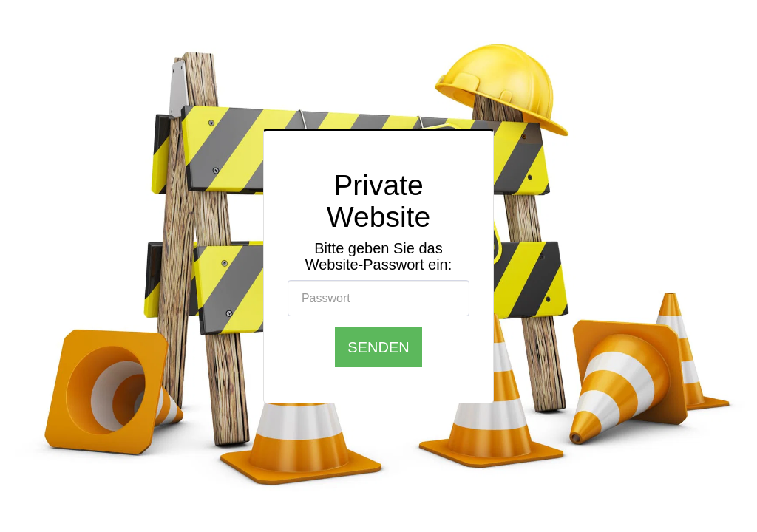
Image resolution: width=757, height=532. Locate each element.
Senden (378, 347)
